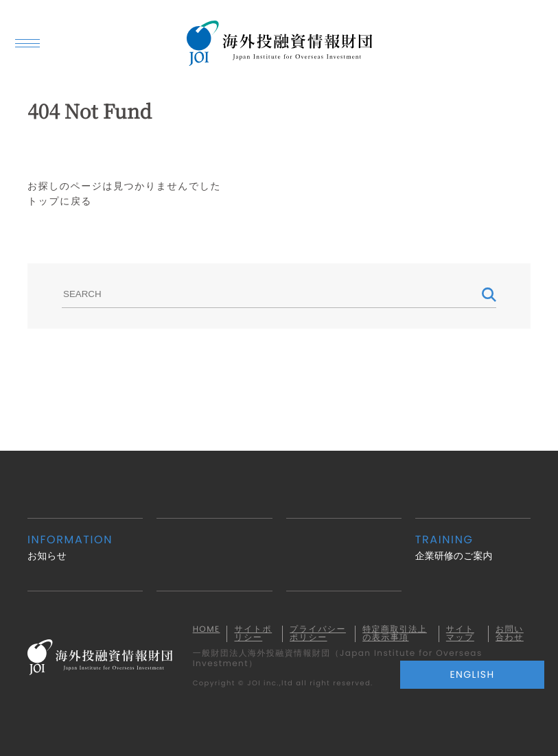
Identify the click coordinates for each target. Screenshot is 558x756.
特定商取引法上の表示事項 (395, 634)
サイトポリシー (253, 634)
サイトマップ (460, 634)
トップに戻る (60, 201)
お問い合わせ (510, 634)
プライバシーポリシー (318, 634)
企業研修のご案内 (473, 547)
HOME (207, 630)
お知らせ (85, 547)
